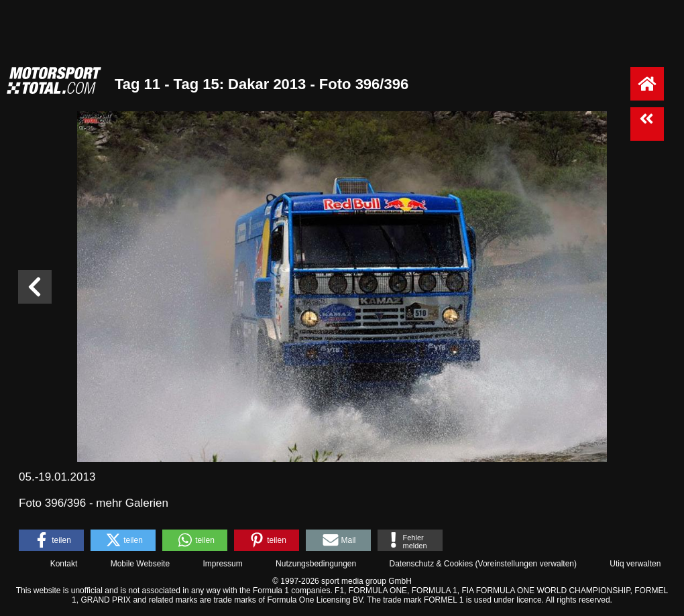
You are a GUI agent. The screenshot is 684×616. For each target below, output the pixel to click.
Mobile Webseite (140, 564)
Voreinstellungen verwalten (526, 564)
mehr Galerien (132, 503)
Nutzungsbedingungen (316, 564)
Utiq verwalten (635, 564)
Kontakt (64, 564)
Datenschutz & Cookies (431, 564)
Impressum (222, 564)
